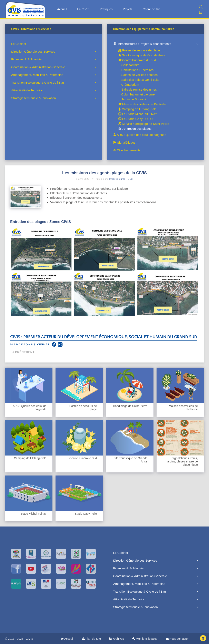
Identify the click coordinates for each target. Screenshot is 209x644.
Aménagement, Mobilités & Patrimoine (37, 75)
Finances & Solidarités (26, 59)
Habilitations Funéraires (138, 70)
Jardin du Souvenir (134, 99)
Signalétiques (124, 142)
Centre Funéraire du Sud (137, 60)
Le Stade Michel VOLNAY (138, 114)
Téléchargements (127, 150)
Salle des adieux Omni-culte (141, 80)
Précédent (23, 352)
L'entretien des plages (135, 129)
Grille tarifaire (131, 65)
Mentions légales (145, 639)
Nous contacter (177, 639)
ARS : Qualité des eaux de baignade (140, 135)
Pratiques (106, 9)
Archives (117, 639)
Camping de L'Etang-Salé (138, 109)
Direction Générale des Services (33, 52)
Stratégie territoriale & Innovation (33, 98)
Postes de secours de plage (139, 50)
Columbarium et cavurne (138, 94)
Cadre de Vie (151, 9)
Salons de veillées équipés (140, 75)
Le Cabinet (19, 44)
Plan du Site (91, 639)
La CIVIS (83, 9)
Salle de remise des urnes (139, 89)
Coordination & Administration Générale (38, 67)
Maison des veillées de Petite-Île (142, 104)
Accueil (62, 9)
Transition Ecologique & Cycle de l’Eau (38, 83)
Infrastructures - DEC (121, 179)
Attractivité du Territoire (27, 90)
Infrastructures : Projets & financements (142, 44)
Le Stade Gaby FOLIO (136, 119)
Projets (128, 9)
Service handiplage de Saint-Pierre (144, 124)
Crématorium (130, 85)
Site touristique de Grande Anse (142, 55)
